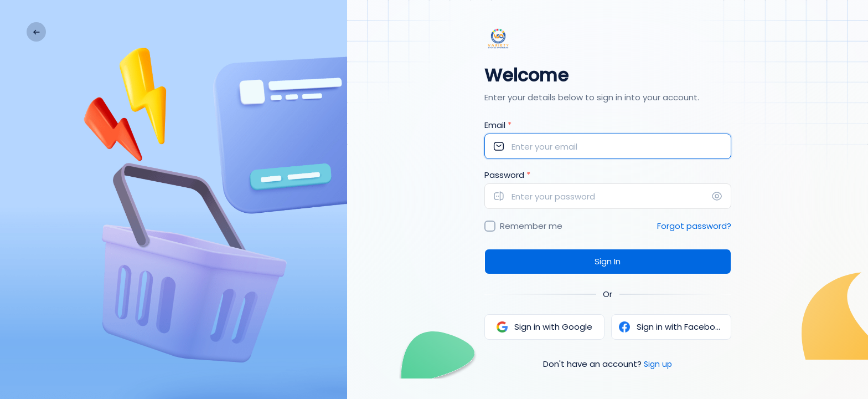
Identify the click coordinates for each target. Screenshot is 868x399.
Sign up (658, 364)
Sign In (608, 261)
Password (507, 175)
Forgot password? (694, 226)
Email (498, 125)
